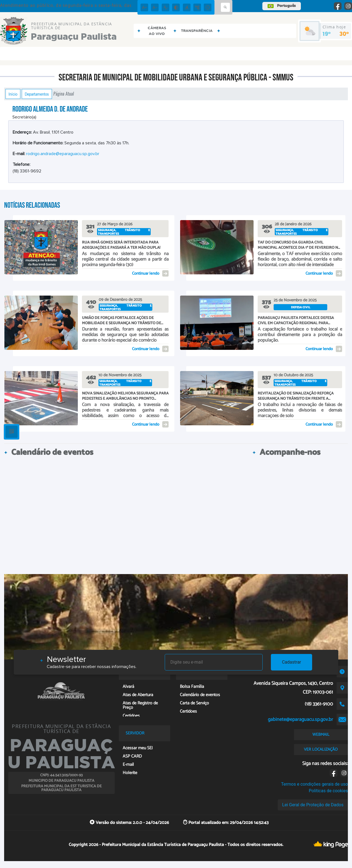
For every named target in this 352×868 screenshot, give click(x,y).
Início (13, 94)
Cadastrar (291, 662)
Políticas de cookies (328, 791)
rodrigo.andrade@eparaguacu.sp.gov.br (63, 154)
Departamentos (37, 94)
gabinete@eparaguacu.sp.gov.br (300, 720)
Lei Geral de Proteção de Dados (313, 805)
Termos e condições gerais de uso (314, 784)
